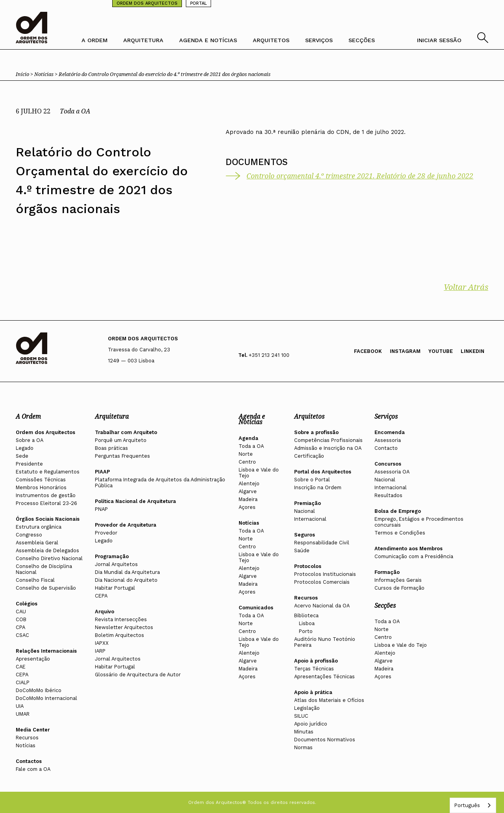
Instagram (405, 351)
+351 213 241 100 (269, 355)
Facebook (368, 351)
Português (467, 805)
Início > (25, 74)
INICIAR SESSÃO (439, 40)
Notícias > (46, 74)
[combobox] (473, 805)
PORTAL (198, 3)
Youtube (441, 351)
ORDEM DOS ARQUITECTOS (147, 3)
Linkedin (472, 351)
